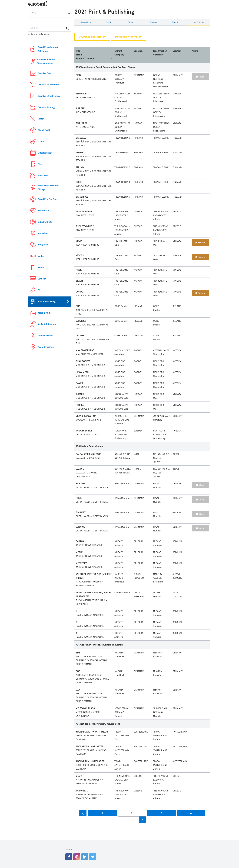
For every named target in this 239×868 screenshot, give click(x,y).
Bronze (154, 22)
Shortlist (176, 22)
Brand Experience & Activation (48, 49)
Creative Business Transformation (46, 62)
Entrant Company (119, 53)
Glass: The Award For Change (48, 188)
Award (195, 51)
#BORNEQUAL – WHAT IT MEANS (92, 732)
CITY (78, 306)
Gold (108, 22)
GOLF (78, 182)
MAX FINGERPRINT (85, 350)
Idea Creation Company (160, 53)
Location (138, 51)
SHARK (79, 776)
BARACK (80, 541)
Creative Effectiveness (49, 96)
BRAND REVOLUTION (86, 416)
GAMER (79, 383)
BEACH (79, 281)
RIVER (79, 270)
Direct (41, 142)
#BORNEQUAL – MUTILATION (90, 761)
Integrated (43, 245)
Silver (131, 22)
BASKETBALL (82, 197)
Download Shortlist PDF (92, 37)
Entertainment (45, 153)
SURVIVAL (80, 527)
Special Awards (45, 336)
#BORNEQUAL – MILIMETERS (90, 747)
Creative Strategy (46, 108)
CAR (78, 690)
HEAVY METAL (82, 372)
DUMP (79, 241)
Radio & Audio (45, 313)
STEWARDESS (82, 94)
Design (41, 119)
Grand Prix (86, 22)
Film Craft (43, 176)
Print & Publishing (46, 302)
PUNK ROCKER (83, 361)
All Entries (199, 22)
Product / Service (85, 59)
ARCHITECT (81, 123)
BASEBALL (81, 138)
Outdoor (42, 279)
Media (40, 256)
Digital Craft (44, 130)
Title (78, 51)
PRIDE (79, 498)
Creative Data (44, 73)
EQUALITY (81, 513)
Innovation (43, 233)
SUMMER (80, 394)
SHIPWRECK (82, 791)
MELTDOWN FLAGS (85, 708)
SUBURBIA (81, 321)
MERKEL (80, 552)
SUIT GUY (80, 108)
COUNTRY (81, 336)
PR (39, 290)
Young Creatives (45, 347)
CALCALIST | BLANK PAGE (88, 454)
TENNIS (79, 153)
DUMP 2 (80, 292)
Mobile (41, 268)
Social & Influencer (47, 324)
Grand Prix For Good (48, 199)
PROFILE (80, 405)
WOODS (80, 256)
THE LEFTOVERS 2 (85, 226)
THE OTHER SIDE (84, 431)
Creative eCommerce (49, 85)
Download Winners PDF (129, 37)
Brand (79, 55)
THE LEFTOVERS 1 (85, 212)
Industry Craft (45, 222)
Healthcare (43, 211)
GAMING (80, 469)
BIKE (78, 653)
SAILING (80, 167)
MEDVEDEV (81, 563)
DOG (78, 671)
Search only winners (40, 34)
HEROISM (80, 484)
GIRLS (79, 75)
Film (40, 164)
